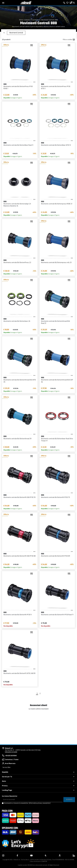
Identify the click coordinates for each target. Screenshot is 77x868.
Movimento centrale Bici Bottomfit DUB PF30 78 (19, 497)
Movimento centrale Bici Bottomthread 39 (17, 439)
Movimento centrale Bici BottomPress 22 (17, 263)
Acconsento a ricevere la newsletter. (27, 803)
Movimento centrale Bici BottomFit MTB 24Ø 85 (19, 673)
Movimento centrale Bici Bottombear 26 (17, 321)
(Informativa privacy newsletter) (40, 803)
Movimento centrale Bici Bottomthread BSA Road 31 (55, 322)
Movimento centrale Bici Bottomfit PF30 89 (56, 556)
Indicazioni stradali (11, 752)
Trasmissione (36, 20)
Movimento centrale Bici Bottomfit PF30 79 (55, 497)
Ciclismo (27, 20)
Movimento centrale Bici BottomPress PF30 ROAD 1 (18, 88)
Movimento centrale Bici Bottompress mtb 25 (56, 263)
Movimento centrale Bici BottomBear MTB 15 (56, 145)
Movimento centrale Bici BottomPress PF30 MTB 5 (56, 88)
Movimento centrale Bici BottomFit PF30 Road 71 (57, 615)
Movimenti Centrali (48, 20)
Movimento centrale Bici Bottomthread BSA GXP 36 (57, 381)
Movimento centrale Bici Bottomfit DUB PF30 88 (20, 556)
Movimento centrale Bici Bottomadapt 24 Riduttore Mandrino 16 (17, 205)
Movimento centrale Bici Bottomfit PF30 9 (18, 615)
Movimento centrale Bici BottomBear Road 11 (18, 145)
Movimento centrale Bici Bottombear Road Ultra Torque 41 (57, 440)
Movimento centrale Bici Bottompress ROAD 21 (57, 204)
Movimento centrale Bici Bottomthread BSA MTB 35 (20, 381)
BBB (56, 20)
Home (21, 20)
